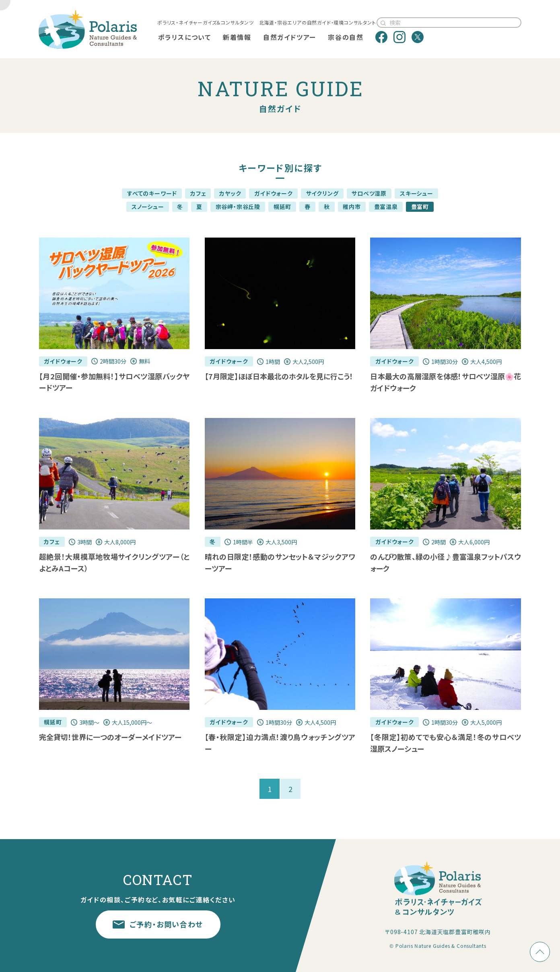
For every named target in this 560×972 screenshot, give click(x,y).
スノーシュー (148, 207)
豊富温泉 (386, 207)
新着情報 (237, 37)
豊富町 (420, 207)
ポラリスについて (185, 37)
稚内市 (352, 207)
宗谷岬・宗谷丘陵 (238, 207)
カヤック (230, 193)
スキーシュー (417, 193)
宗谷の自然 (346, 37)
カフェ (198, 193)
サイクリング (322, 193)
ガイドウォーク (274, 193)
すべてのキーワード (152, 193)
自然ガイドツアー (290, 37)
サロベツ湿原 (369, 193)
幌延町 (282, 207)
